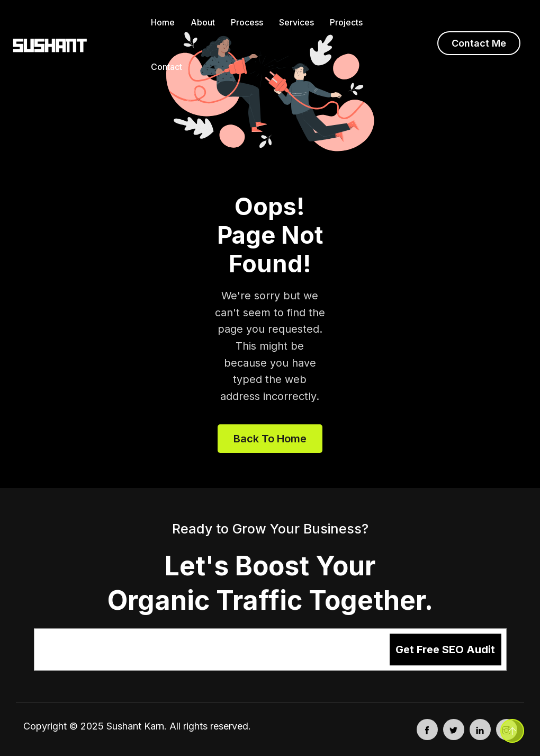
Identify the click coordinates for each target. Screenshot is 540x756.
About (203, 22)
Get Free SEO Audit (445, 650)
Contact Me (479, 43)
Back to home (270, 439)
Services (296, 22)
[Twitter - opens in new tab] (454, 730)
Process (247, 22)
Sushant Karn (135, 726)
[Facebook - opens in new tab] (427, 730)
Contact (166, 67)
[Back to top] (512, 731)
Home (163, 22)
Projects (346, 22)
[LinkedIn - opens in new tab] (480, 730)
